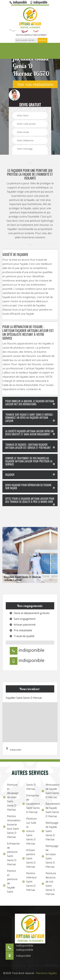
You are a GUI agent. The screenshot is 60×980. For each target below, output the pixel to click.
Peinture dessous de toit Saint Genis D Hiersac (49, 884)
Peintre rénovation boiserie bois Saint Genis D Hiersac (11, 827)
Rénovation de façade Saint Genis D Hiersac (49, 791)
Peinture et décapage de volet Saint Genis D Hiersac (11, 797)
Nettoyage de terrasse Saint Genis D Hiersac (49, 856)
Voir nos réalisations (35, 84)
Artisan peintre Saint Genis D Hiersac (29, 858)
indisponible (18, 2)
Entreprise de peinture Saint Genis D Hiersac (11, 854)
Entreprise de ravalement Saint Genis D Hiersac (30, 804)
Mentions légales (46, 973)
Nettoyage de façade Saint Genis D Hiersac (49, 831)
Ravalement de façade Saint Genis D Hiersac (49, 810)
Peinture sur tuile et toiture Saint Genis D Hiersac (30, 831)
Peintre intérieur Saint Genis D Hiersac (30, 882)
